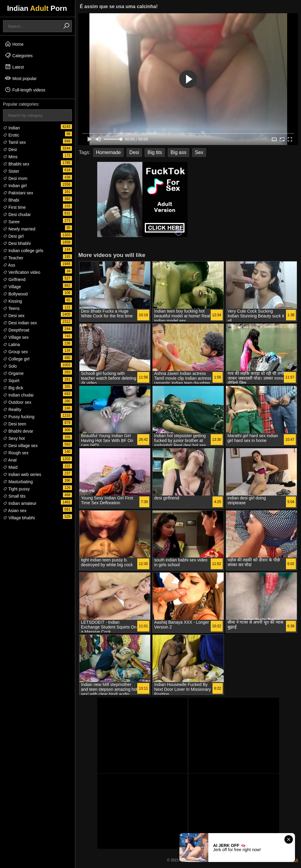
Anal (10, 460)
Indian (11, 128)
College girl (16, 359)
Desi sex (14, 316)
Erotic (11, 135)
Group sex (15, 352)
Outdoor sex (17, 402)
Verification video (22, 272)
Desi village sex (20, 446)
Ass (9, 265)
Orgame (13, 373)
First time (14, 207)
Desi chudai (17, 215)
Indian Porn (37, 8)
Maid (10, 467)
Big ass (178, 152)
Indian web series (22, 474)
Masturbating (18, 482)
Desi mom (15, 178)
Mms (10, 157)
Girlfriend (14, 280)
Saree (11, 222)
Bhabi (11, 200)
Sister (11, 171)
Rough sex (16, 453)
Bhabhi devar (18, 431)
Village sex (16, 337)
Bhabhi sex (16, 164)
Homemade (109, 152)
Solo (10, 366)
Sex (199, 152)
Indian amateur (20, 503)
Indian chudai (18, 395)
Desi (10, 150)
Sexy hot (14, 438)
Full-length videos (25, 90)
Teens (11, 308)
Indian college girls (23, 251)
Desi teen (15, 424)
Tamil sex (14, 142)
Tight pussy (16, 489)
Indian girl (15, 186)
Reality (12, 409)
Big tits (155, 152)
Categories (19, 55)
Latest (14, 67)
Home (14, 44)
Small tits (14, 496)
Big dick (13, 388)
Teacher (13, 258)
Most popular (21, 78)
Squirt (11, 381)
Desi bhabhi (17, 243)
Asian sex (15, 511)
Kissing (12, 301)
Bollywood (15, 294)
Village (12, 287)
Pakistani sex (18, 193)
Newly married (19, 229)
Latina (11, 344)
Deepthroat (16, 330)
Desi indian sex (20, 323)
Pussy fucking (19, 417)
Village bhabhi (19, 518)
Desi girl (13, 236)
